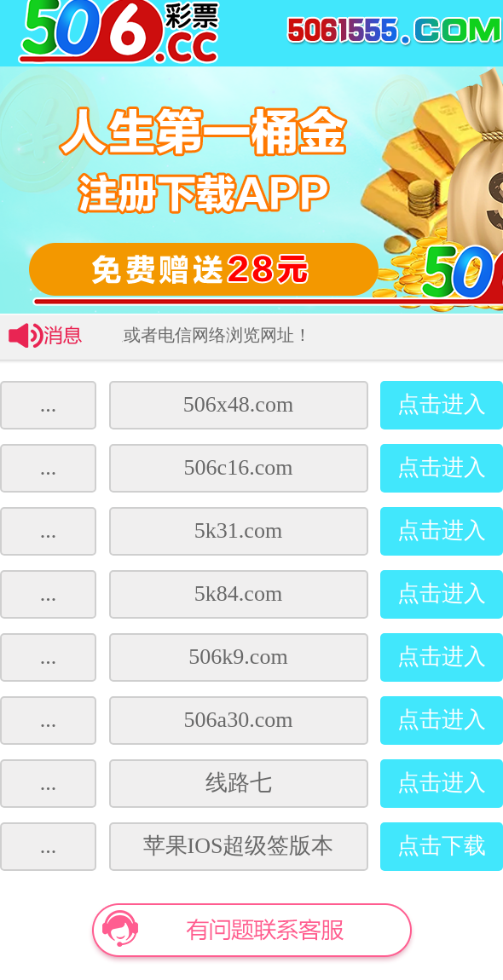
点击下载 (442, 846)
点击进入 (442, 404)
